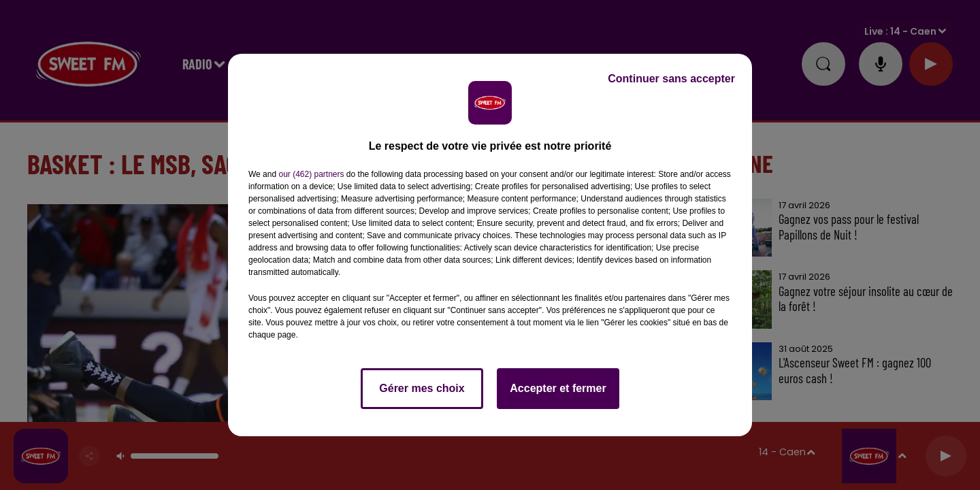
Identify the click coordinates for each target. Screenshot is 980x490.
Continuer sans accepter (671, 79)
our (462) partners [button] (311, 174)
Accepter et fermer (558, 388)
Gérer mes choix (422, 388)
